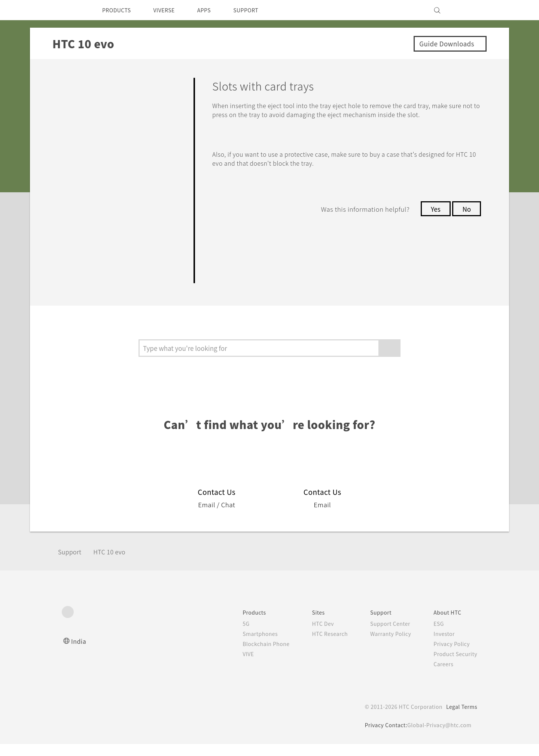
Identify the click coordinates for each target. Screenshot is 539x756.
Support (72, 563)
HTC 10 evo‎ (115, 563)
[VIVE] (467, 10)
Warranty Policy (386, 646)
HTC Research (322, 646)
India (79, 653)
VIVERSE (170, 10)
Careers (441, 676)
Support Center (386, 636)
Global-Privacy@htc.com (438, 737)
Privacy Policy (450, 656)
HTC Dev (315, 636)
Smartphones (248, 646)
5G (233, 636)
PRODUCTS (119, 10)
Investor (442, 646)
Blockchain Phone (254, 656)
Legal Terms (460, 719)
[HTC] (71, 10)
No (466, 218)
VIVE (236, 666)
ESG (436, 636)
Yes (433, 218)
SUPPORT (259, 10)
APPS (214, 10)
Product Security (454, 666)
